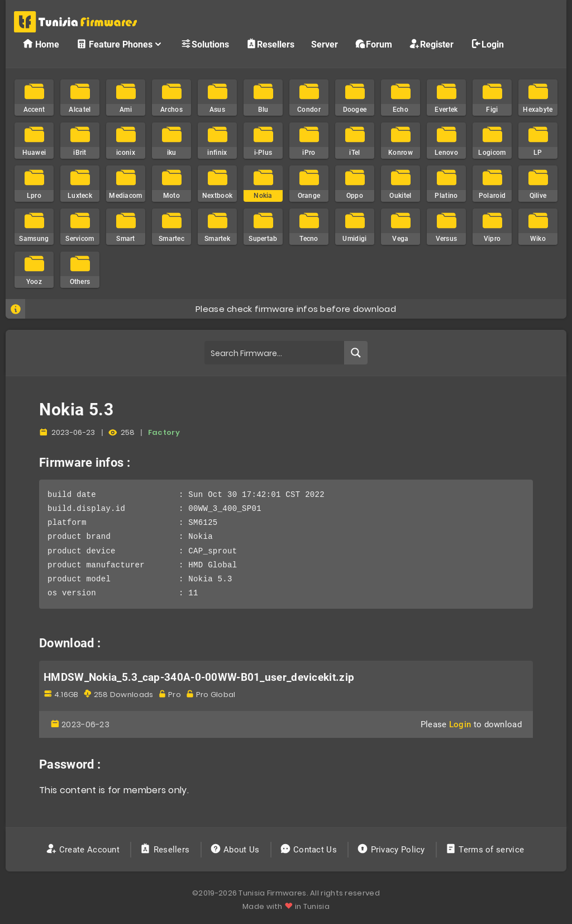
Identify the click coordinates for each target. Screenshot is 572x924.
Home (41, 44)
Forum (373, 44)
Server (325, 44)
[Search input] (275, 353)
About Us (236, 850)
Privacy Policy (392, 850)
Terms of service (486, 850)
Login (487, 44)
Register (431, 44)
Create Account (84, 850)
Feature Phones (120, 44)
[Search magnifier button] (356, 353)
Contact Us (310, 850)
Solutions (205, 44)
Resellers (270, 44)
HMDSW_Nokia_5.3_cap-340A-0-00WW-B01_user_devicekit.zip (199, 677)
